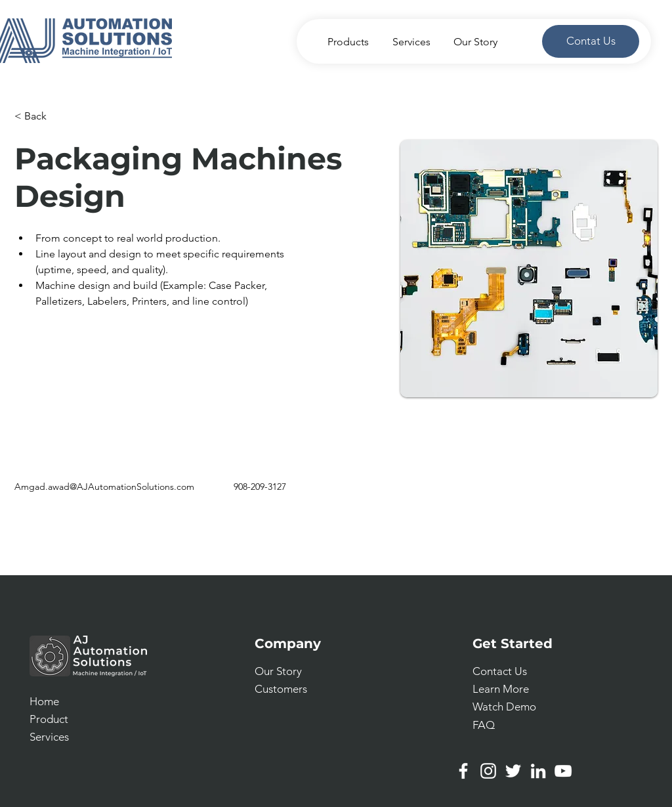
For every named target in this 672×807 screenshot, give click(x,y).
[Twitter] (513, 771)
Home (44, 701)
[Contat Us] (591, 41)
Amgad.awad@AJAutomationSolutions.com (104, 487)
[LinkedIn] (538, 771)
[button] (500, 671)
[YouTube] (563, 771)
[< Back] (40, 117)
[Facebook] (463, 771)
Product (49, 719)
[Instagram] (488, 771)
